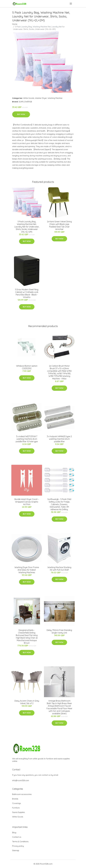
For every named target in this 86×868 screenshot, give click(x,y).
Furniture (16, 808)
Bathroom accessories (22, 794)
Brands (15, 799)
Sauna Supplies (19, 812)
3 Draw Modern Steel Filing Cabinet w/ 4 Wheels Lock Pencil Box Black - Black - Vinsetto (27, 293)
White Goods (29, 98)
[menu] (71, 4)
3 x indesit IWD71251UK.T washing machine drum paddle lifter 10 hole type (27, 439)
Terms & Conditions (20, 841)
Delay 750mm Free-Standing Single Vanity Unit (59, 631)
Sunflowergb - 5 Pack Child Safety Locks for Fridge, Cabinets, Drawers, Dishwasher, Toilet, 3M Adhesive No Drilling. (59, 504)
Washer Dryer (41, 98)
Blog (14, 833)
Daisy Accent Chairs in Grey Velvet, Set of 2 (27, 702)
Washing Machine (55, 98)
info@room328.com (21, 780)
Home (15, 24)
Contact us (17, 837)
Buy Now (21, 114)
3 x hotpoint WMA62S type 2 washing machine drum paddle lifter (59, 439)
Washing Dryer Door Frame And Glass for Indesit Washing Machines (27, 570)
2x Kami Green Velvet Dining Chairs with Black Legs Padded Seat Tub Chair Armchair (59, 225)
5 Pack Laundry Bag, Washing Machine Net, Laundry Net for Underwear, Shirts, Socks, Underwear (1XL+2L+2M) (27, 227)
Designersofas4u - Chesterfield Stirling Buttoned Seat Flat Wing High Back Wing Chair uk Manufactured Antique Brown (27, 637)
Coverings (17, 803)
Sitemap (16, 850)
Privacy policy (18, 846)
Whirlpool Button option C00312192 (27, 367)
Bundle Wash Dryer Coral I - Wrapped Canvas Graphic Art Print (27, 502)
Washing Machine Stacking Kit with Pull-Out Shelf (59, 569)
